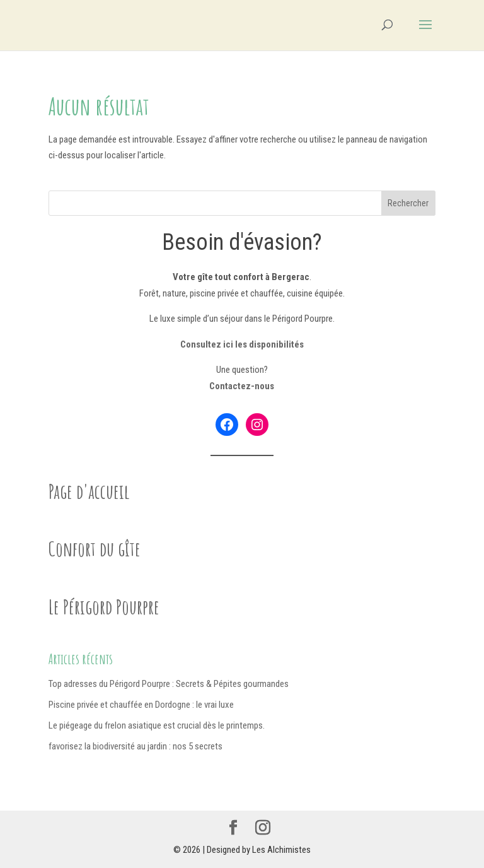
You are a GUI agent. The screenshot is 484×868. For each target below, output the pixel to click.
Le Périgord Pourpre (104, 607)
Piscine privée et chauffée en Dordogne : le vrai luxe (141, 705)
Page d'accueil (89, 491)
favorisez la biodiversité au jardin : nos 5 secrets (135, 746)
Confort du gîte (95, 548)
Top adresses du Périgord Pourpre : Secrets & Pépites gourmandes (169, 684)
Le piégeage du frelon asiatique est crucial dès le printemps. (157, 725)
